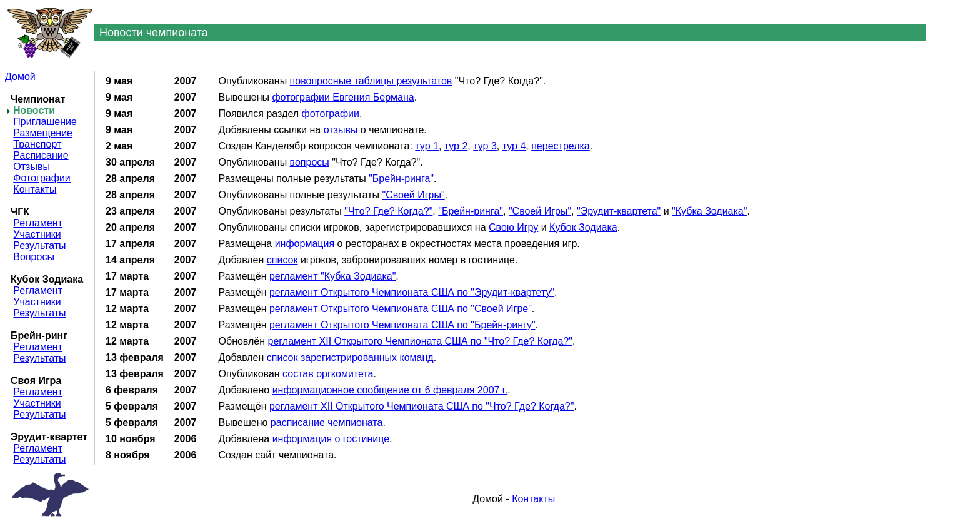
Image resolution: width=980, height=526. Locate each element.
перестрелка (561, 146)
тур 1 (427, 146)
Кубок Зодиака (583, 227)
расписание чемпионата (327, 422)
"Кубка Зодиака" (709, 211)
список (282, 260)
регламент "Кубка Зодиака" (332, 276)
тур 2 (456, 146)
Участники (37, 234)
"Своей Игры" (413, 195)
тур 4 (514, 146)
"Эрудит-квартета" (619, 211)
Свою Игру (513, 227)
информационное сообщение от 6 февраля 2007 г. (390, 390)
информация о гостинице (331, 439)
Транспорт (37, 144)
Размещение (43, 133)
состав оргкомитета (328, 374)
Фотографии (42, 178)
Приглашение (45, 122)
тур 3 (485, 146)
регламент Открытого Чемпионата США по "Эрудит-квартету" (412, 292)
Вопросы (34, 257)
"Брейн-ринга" (401, 179)
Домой (20, 77)
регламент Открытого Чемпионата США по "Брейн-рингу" (402, 325)
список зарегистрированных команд (350, 357)
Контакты (35, 189)
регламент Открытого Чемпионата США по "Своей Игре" (401, 309)
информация (305, 244)
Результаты (39, 245)
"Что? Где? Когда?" (388, 211)
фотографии (331, 114)
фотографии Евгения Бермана (343, 97)
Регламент (38, 223)
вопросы (310, 162)
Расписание (41, 155)
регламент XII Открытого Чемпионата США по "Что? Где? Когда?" (420, 341)
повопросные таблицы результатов (371, 81)
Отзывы (32, 167)
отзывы (341, 130)
